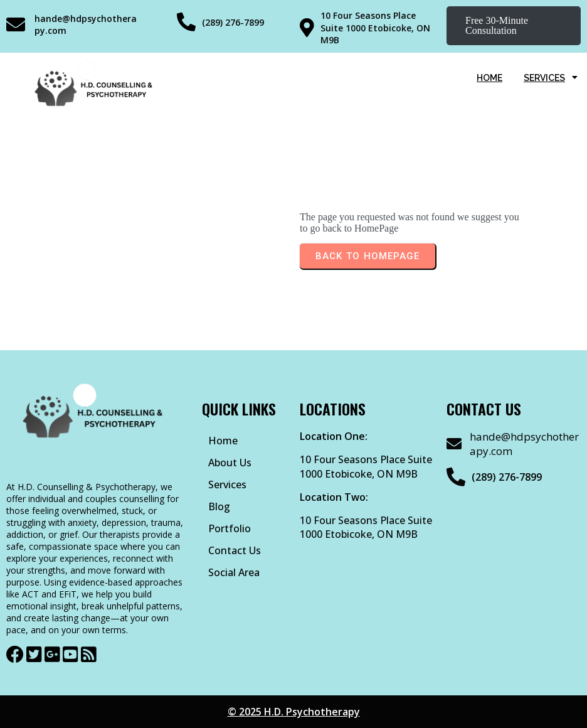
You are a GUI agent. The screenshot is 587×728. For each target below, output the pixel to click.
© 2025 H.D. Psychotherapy (294, 712)
